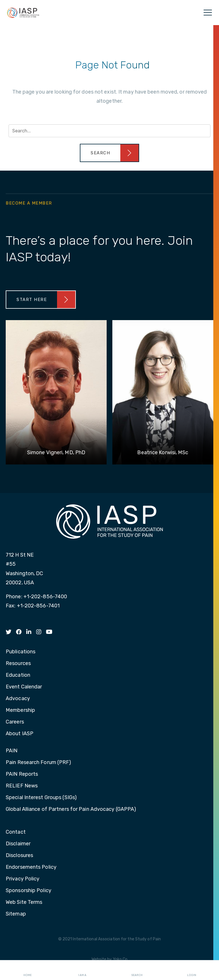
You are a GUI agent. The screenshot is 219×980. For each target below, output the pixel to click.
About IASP (20, 734)
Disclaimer (18, 844)
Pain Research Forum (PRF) (38, 763)
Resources (18, 664)
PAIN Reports (22, 774)
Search (137, 970)
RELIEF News (22, 786)
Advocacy (18, 699)
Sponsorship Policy (29, 891)
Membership (20, 710)
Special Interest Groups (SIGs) (41, 798)
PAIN (12, 751)
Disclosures (19, 856)
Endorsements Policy (31, 867)
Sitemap (16, 914)
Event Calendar (24, 687)
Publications (21, 652)
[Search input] (109, 131)
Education (18, 675)
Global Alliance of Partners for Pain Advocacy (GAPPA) (71, 809)
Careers (15, 722)
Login (192, 970)
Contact (16, 832)
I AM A (82, 970)
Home (28, 970)
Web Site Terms (24, 902)
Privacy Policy (23, 879)
